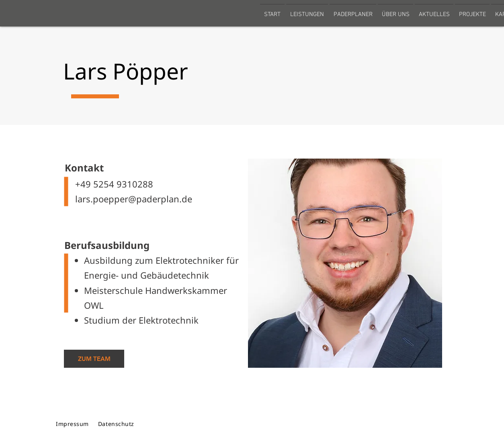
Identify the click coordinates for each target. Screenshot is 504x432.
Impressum (72, 424)
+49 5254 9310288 (108, 184)
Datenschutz (116, 424)
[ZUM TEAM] (94, 359)
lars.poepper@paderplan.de (128, 199)
